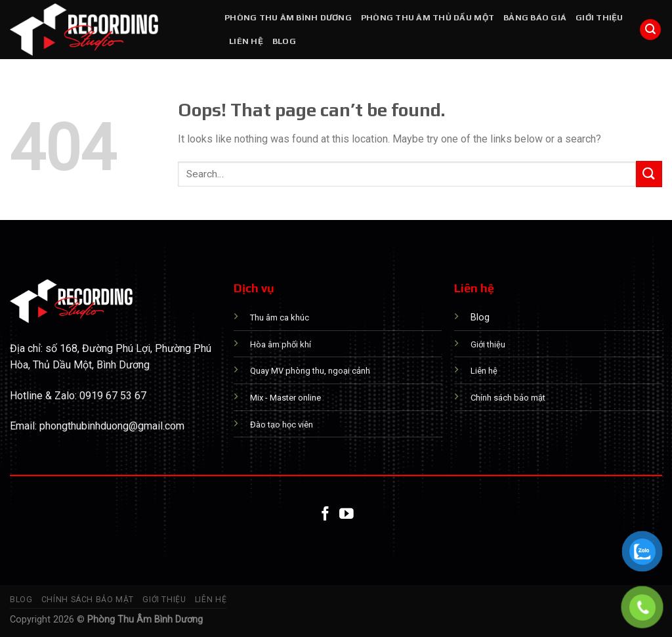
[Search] (650, 30)
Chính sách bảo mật (88, 600)
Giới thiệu (599, 17)
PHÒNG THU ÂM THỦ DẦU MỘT (428, 17)
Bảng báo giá (535, 17)
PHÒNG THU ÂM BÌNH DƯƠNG (288, 17)
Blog (284, 41)
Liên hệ (246, 41)
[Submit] (649, 174)
